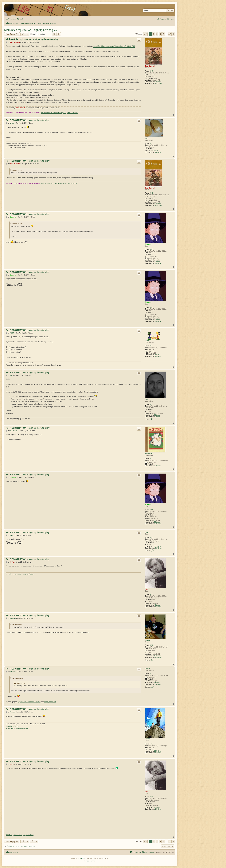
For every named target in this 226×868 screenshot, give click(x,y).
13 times (157, 683)
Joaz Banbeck (150, 66)
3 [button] (157, 34)
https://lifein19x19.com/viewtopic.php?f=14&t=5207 (59, 113)
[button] (145, 34)
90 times (157, 262)
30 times (158, 684)
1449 (151, 744)
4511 (151, 645)
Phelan (147, 739)
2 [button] (154, 34)
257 (151, 674)
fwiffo (147, 589)
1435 (151, 594)
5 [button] (164, 34)
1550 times (158, 751)
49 (150, 459)
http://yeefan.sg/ (50, 702)
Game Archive (18, 574)
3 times (157, 355)
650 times (158, 658)
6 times (157, 417)
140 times (158, 753)
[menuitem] (20, 19)
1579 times (158, 656)
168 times (158, 607)
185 (151, 404)
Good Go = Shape (12, 726)
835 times (158, 264)
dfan (147, 532)
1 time (156, 151)
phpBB (82, 858)
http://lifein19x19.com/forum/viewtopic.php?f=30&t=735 (114, 46)
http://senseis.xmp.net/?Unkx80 (29, 702)
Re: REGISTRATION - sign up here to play (28, 120)
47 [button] (170, 34)
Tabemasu (149, 454)
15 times (158, 357)
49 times (157, 605)
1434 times (159, 84)
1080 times (158, 82)
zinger (147, 138)
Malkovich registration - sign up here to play (31, 30)
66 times (157, 415)
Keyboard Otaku (28, 574)
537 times (158, 548)
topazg (147, 640)
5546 (151, 71)
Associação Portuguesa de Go (17, 728)
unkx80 (148, 669)
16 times (158, 152)
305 (151, 143)
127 (151, 346)
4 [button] (160, 34)
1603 (151, 537)
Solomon (148, 244)
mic (146, 399)
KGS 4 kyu (9, 574)
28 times (158, 466)
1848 (151, 249)
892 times (157, 546)
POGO (147, 341)
